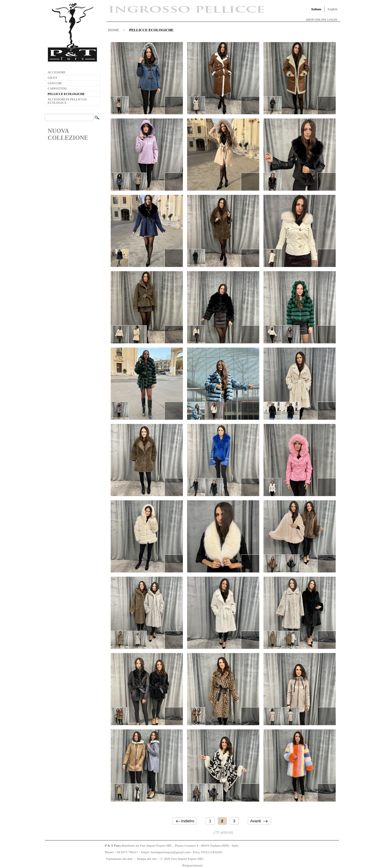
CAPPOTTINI (57, 89)
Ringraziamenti (192, 865)
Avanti (256, 821)
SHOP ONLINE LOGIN (322, 20)
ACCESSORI (57, 72)
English (332, 9)
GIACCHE (55, 83)
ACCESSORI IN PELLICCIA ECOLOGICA (67, 101)
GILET (53, 78)
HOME (114, 30)
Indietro (188, 821)
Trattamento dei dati (119, 859)
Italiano (316, 9)
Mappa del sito (147, 859)
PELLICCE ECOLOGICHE (66, 94)
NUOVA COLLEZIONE (68, 134)
